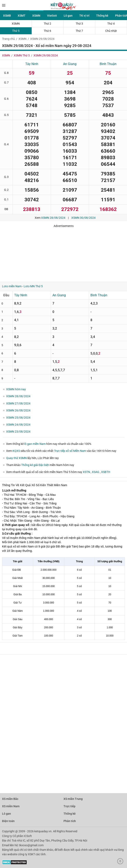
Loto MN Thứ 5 (33, 286)
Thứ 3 (79, 24)
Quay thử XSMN (16, 458)
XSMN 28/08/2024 (53, 218)
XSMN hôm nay (16, 389)
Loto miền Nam (12, 286)
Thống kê (102, 16)
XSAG (96, 472)
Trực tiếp (69, 806)
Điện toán (8, 821)
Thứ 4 (111, 24)
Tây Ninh (32, 64)
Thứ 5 (16, 31)
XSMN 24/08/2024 (18, 425)
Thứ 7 (79, 31)
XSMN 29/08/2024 (42, 39)
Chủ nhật (111, 31)
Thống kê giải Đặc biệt (35, 465)
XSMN (36, 16)
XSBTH (106, 472)
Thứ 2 (47, 24)
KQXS (16, 451)
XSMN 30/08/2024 (83, 218)
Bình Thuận (108, 64)
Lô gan (68, 16)
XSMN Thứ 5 (22, 55)
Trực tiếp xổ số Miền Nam (70, 451)
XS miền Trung (73, 799)
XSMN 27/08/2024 (18, 403)
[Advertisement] (61, 253)
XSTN (87, 472)
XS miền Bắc (10, 799)
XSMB (7, 16)
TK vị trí (84, 16)
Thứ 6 (47, 31)
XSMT (22, 16)
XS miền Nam (11, 806)
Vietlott (52, 16)
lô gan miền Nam (35, 444)
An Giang (70, 64)
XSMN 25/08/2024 (18, 418)
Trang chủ (8, 39)
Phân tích (70, 821)
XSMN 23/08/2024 (18, 432)
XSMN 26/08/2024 (18, 410)
